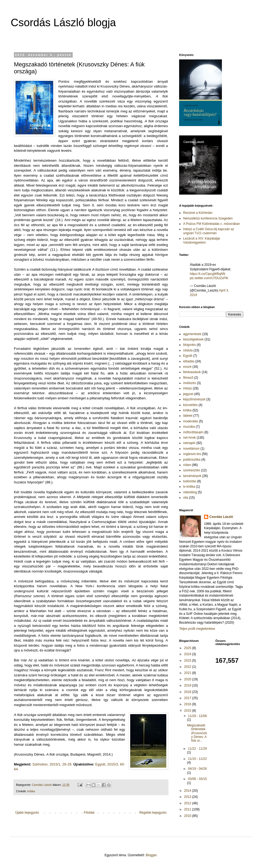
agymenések (192, 334)
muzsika (189, 427)
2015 (188, 711)
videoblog (190, 492)
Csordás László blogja (63, 22)
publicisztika (192, 460)
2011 (188, 809)
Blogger (151, 855)
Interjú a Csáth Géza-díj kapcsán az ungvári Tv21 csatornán (209, 231)
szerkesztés (192, 470)
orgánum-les (192, 454)
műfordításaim (193, 432)
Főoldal (89, 813)
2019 (188, 685)
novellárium (191, 449)
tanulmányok (192, 476)
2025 (188, 648)
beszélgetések (193, 339)
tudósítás (190, 481)
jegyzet (188, 394)
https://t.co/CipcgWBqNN (208, 274)
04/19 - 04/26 (197, 769)
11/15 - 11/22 (197, 759)
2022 (188, 667)
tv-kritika (189, 487)
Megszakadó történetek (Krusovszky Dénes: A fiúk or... (197, 733)
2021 (188, 673)
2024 (188, 654)
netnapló (189, 443)
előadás (189, 361)
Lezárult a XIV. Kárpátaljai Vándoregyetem (202, 240)
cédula (188, 350)
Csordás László (221, 517)
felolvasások (192, 372)
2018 (188, 692)
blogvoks (189, 345)
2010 (188, 816)
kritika (31, 791)
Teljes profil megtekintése (197, 629)
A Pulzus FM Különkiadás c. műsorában (211, 224)
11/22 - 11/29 (197, 749)
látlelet (188, 416)
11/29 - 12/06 (197, 716)
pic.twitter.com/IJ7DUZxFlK (209, 278)
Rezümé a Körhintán (198, 213)
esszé (187, 367)
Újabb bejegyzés (27, 813)
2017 (188, 698)
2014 (188, 791)
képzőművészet (194, 399)
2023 (188, 661)
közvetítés (190, 405)
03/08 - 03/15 (197, 779)
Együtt (188, 356)
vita (186, 498)
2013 (188, 797)
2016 (188, 704)
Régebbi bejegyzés (153, 813)
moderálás (191, 421)
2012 (188, 803)
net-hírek (189, 438)
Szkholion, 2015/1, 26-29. (52, 764)
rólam (187, 465)
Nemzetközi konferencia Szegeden (208, 218)
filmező (188, 378)
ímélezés (190, 383)
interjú (188, 388)
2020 (188, 679)
